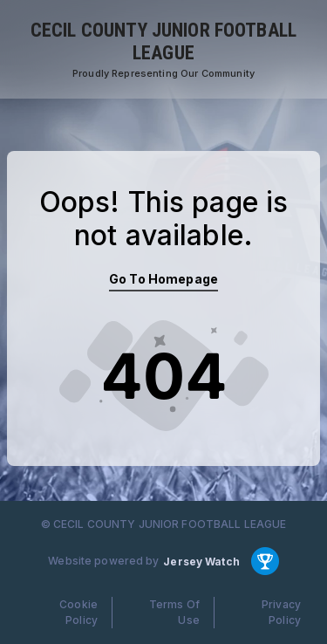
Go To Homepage (163, 279)
